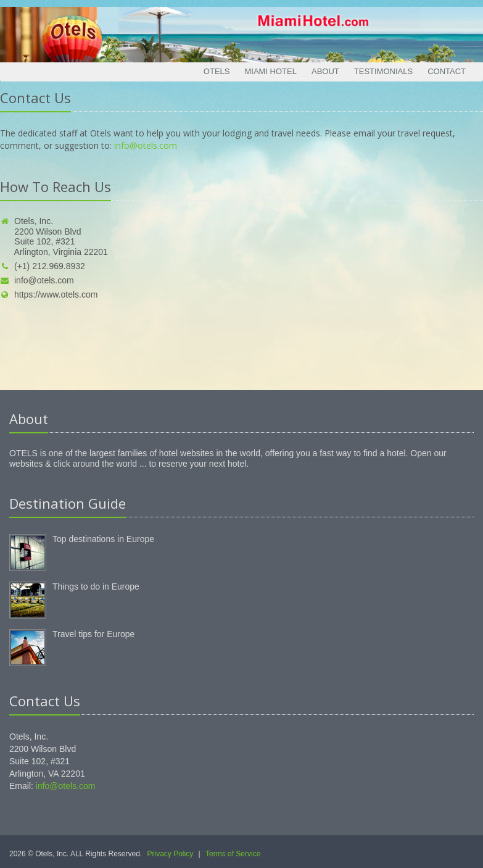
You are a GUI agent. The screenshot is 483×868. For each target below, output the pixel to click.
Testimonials (383, 71)
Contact (447, 71)
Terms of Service (233, 854)
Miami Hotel (270, 71)
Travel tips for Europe (93, 634)
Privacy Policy (171, 854)
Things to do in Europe (96, 586)
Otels (217, 71)
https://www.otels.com (49, 294)
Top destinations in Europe (103, 539)
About (325, 71)
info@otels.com (146, 145)
